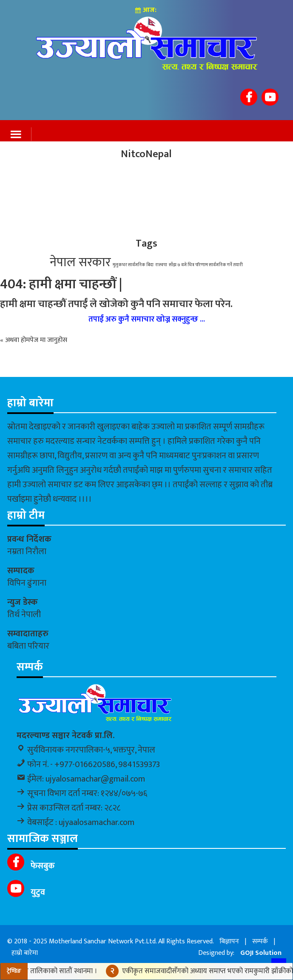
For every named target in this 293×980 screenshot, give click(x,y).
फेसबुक (42, 866)
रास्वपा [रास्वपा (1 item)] (161, 265)
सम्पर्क (260, 941)
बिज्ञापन (229, 941)
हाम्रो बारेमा (25, 953)
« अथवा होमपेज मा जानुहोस (34, 340)
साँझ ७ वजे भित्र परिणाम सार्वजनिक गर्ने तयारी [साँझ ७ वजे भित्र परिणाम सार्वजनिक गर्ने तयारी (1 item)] (206, 265)
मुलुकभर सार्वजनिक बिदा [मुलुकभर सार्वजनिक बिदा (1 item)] (133, 265)
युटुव (37, 892)
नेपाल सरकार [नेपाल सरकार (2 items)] (80, 263)
